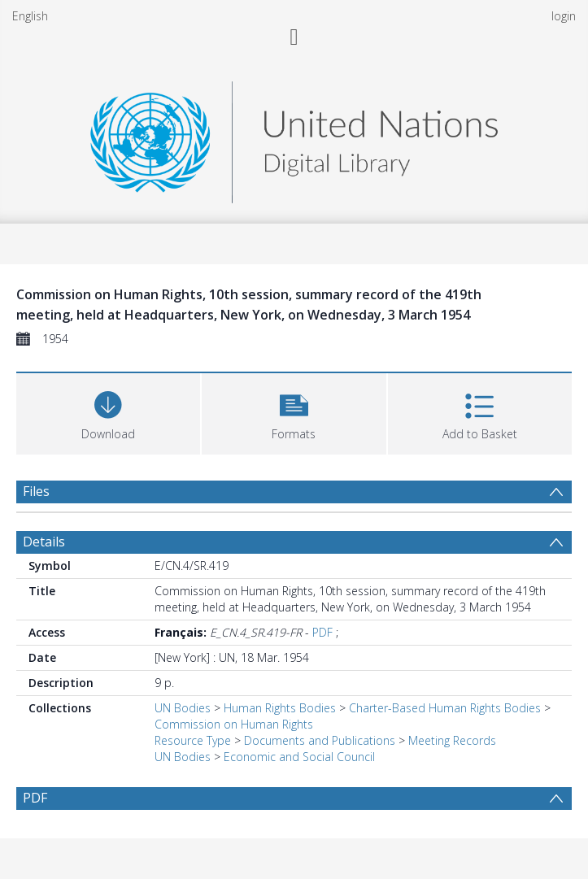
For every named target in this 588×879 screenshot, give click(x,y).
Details (44, 542)
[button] (294, 412)
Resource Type (193, 740)
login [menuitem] (564, 16)
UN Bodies (183, 708)
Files (36, 491)
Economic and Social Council (299, 757)
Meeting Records (452, 740)
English (30, 16)
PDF (322, 632)
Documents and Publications (320, 740)
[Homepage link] (294, 138)
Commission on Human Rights (234, 724)
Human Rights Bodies (280, 708)
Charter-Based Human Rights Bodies (445, 708)
